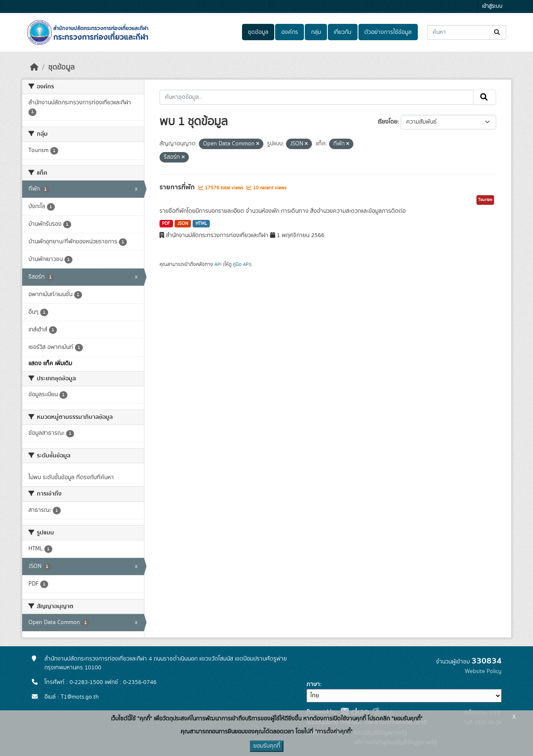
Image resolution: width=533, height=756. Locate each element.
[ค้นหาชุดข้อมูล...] (467, 32)
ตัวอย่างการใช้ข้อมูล (388, 32)
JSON (183, 224)
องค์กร (290, 32)
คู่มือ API (241, 264)
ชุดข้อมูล (258, 32)
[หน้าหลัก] (34, 67)
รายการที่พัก (178, 187)
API (218, 264)
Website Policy (483, 671)
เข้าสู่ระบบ (492, 6)
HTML (201, 224)
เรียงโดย (388, 122)
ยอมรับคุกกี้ (267, 746)
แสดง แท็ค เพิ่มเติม (50, 364)
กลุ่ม (316, 32)
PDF (166, 224)
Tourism (485, 200)
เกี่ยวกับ (342, 32)
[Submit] (498, 32)
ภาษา (313, 684)
